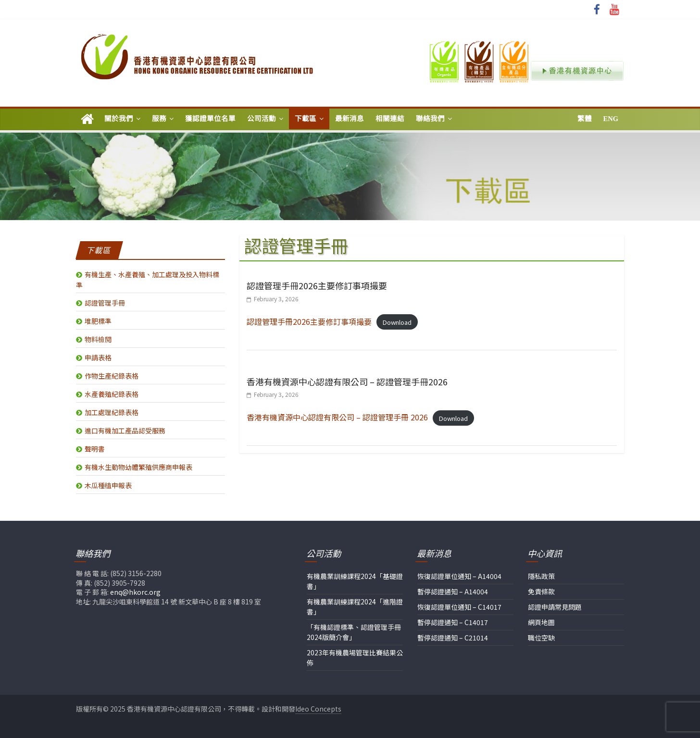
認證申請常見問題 (555, 607)
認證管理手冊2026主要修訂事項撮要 (317, 285)
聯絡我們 (430, 119)
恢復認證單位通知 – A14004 (459, 576)
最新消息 (350, 119)
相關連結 (390, 119)
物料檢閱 (98, 339)
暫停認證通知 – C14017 (453, 622)
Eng (611, 119)
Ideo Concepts (318, 709)
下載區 (306, 119)
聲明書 (95, 449)
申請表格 (98, 357)
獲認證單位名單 (210, 119)
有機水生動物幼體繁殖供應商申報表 (138, 467)
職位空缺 (541, 638)
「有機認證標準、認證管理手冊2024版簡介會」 (354, 632)
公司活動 (262, 119)
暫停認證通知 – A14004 (453, 591)
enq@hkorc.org (135, 592)
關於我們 (119, 119)
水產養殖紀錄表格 (112, 394)
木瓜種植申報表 (108, 485)
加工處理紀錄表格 (112, 412)
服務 (159, 119)
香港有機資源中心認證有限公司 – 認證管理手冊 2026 (337, 417)
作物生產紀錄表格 (112, 376)
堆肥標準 (98, 321)
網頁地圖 (541, 622)
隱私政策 (541, 576)
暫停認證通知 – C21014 (453, 638)
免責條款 (541, 591)
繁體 (585, 119)
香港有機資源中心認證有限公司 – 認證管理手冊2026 (347, 381)
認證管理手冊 (105, 303)
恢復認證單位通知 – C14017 (459, 607)
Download (397, 322)
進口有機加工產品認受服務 (125, 430)
